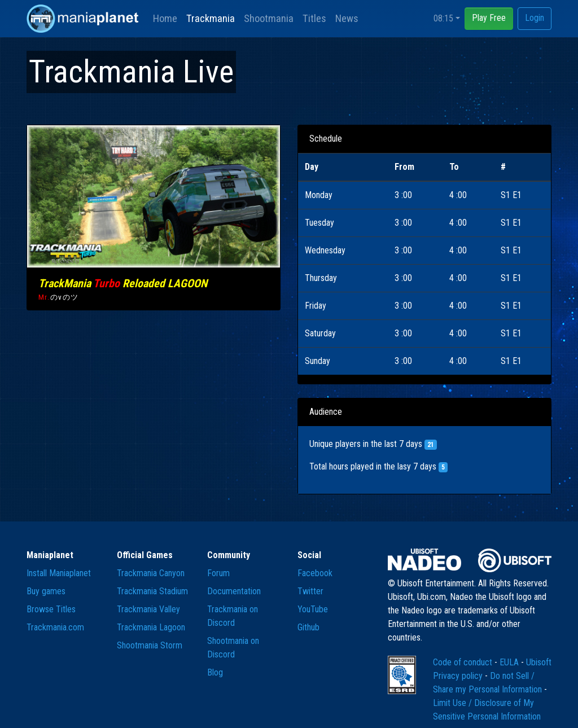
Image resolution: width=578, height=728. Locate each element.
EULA (510, 662)
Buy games (46, 591)
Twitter (310, 591)
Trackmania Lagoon (151, 627)
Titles (314, 18)
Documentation (234, 591)
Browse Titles (51, 609)
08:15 (443, 18)
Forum (218, 573)
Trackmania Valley (148, 609)
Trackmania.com (55, 627)
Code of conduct (464, 662)
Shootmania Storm (150, 645)
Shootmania (269, 18)
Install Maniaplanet (59, 573)
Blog (215, 672)
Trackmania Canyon (151, 573)
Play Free (489, 18)
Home (165, 18)
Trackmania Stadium (152, 591)
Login (535, 18)
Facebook (315, 573)
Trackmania (211, 18)
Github (308, 627)
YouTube (313, 609)
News (347, 18)
